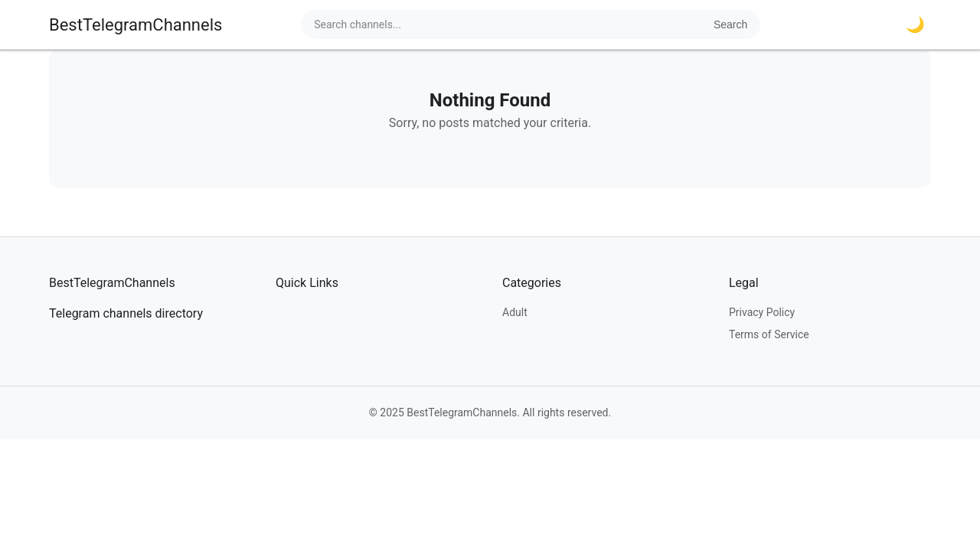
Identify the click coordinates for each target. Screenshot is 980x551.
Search (730, 24)
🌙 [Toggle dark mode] (915, 24)
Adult (515, 312)
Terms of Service (769, 334)
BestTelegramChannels (136, 25)
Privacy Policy (762, 312)
